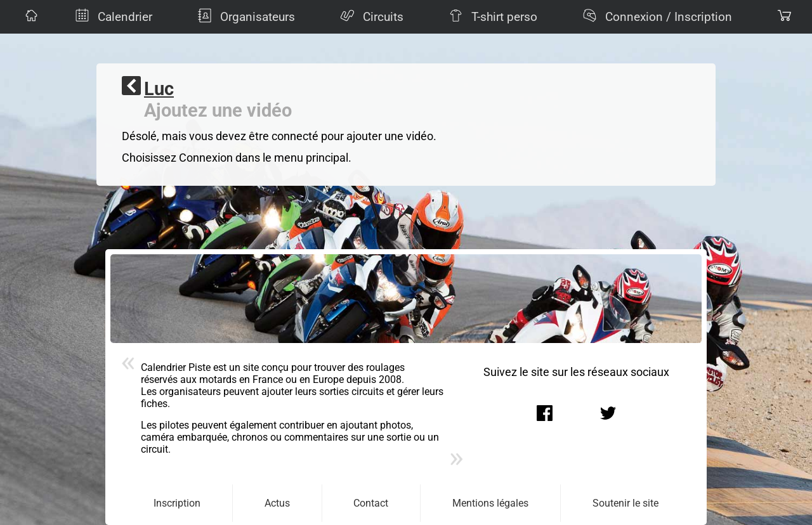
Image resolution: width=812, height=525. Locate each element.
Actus (277, 503)
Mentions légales (490, 503)
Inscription (177, 503)
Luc (159, 89)
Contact (371, 503)
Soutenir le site (625, 503)
